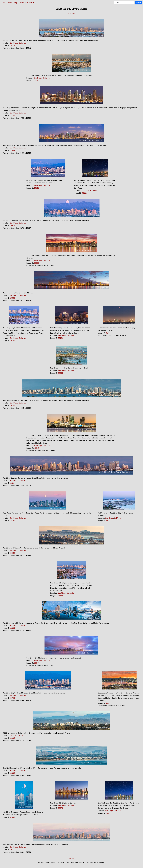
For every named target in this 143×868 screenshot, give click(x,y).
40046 (37, 448)
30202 (13, 773)
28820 (13, 628)
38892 (108, 703)
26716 (37, 188)
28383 (108, 813)
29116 (13, 45)
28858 (13, 298)
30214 (13, 483)
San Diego (14, 43)
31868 (108, 333)
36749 (13, 341)
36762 (13, 698)
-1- (69, 14)
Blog (15, 3)
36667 (13, 738)
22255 (13, 115)
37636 (37, 263)
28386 (84, 193)
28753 (13, 521)
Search (21, 3)
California (22, 43)
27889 (13, 150)
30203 (13, 405)
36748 (60, 596)
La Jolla (13, 736)
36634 (13, 225)
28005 (60, 373)
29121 (60, 338)
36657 (13, 553)
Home (4, 3)
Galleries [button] (29, 3)
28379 (60, 808)
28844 (37, 663)
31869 (13, 817)
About (10, 3)
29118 (108, 521)
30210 (37, 80)
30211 (13, 850)
